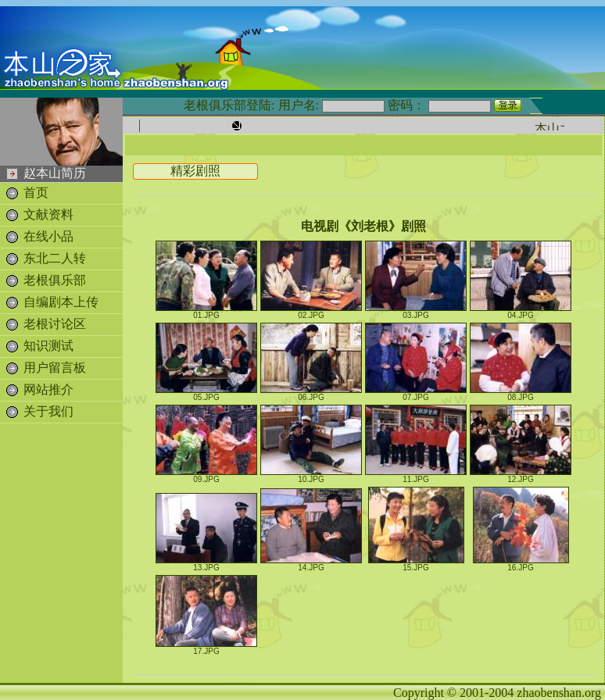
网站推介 (48, 389)
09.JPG (206, 476)
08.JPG (521, 394)
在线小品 (48, 236)
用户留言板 (55, 368)
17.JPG (206, 648)
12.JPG (521, 476)
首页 (36, 193)
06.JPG (311, 394)
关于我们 (48, 411)
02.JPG (311, 312)
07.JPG (416, 394)
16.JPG (521, 564)
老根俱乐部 (55, 280)
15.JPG (416, 564)
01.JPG (206, 312)
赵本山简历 (55, 173)
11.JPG (416, 476)
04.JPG (521, 312)
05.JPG (206, 394)
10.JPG (311, 476)
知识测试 (48, 346)
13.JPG (206, 564)
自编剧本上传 (61, 302)
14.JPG (311, 564)
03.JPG (416, 312)
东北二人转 (55, 258)
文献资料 (48, 214)
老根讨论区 (55, 324)
